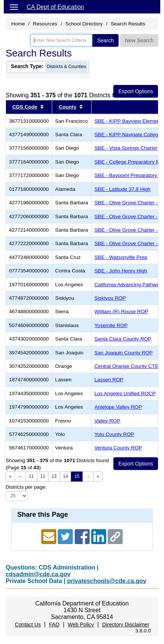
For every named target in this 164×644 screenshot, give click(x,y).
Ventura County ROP (118, 448)
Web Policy (81, 625)
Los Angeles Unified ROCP (125, 393)
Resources (45, 24)
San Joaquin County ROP (124, 353)
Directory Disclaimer (126, 625)
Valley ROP (108, 421)
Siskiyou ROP (110, 298)
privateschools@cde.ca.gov (107, 581)
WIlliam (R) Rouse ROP (122, 312)
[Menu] (14, 7)
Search (105, 40)
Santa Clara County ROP (123, 339)
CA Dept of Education (55, 7)
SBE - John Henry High (121, 271)
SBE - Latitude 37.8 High (123, 189)
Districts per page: (26, 487)
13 (54, 476)
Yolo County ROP (114, 434)
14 (65, 476)
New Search (139, 40)
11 (31, 476)
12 (43, 476)
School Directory (84, 24)
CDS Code (25, 107)
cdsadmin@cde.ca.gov (38, 574)
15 (77, 476)
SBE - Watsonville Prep (121, 257)
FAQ (54, 625)
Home (18, 24)
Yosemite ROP (111, 325)
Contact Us (28, 625)
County (68, 107)
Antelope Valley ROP (118, 407)
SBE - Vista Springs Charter (126, 148)
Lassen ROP (109, 380)
